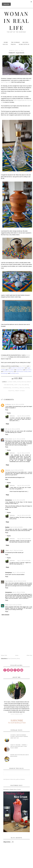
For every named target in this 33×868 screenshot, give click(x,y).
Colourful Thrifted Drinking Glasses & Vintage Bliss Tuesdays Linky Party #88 (19, 737)
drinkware (7, 388)
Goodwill (15, 388)
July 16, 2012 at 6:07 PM (23, 485)
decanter (25, 385)
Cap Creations (9, 581)
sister (27, 388)
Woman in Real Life (16, 21)
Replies (9, 413)
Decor (5, 44)
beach (24, 382)
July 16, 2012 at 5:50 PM (17, 470)
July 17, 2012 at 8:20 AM (19, 572)
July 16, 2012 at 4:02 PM (18, 404)
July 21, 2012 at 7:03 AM (19, 592)
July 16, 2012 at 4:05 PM (14, 429)
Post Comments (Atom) (14, 659)
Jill (6, 429)
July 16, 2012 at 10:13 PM (24, 539)
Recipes (25, 42)
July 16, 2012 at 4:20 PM (23, 416)
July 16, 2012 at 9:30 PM (16, 527)
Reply (7, 410)
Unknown (8, 470)
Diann (7, 605)
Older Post (29, 655)
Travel (13, 44)
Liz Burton (8, 404)
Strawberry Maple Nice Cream (12, 789)
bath (19, 382)
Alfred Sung (12, 382)
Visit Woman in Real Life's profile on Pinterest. (14, 779)
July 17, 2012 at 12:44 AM (16, 550)
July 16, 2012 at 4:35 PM (19, 439)
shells (22, 388)
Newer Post (4, 655)
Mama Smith (9, 439)
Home (6, 42)
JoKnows (12, 416)
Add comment (5, 615)
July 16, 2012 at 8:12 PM (19, 500)
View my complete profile (16, 714)
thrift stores (20, 391)
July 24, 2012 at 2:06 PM (15, 605)
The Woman (15, 42)
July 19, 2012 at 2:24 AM (20, 581)
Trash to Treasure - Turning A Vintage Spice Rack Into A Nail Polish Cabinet (19, 746)
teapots (11, 391)
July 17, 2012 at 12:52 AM (24, 561)
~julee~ (7, 550)
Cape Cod (17, 385)
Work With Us (24, 44)
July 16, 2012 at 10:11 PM (24, 515)
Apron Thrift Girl (23, 366)
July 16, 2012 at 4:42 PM (23, 453)
